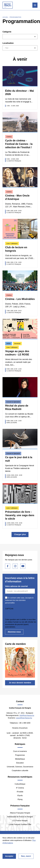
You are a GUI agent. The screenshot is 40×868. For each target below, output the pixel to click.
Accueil (5, 17)
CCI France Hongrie (20, 821)
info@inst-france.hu (27, 715)
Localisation (8, 43)
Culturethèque (20, 784)
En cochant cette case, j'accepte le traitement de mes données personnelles (19, 600)
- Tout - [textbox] (7, 48)
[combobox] (20, 37)
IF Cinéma (20, 788)
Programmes (20, 755)
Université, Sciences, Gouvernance (20, 767)
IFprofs (20, 796)
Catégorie (7, 32)
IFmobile (20, 792)
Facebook (8, 566)
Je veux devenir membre (20, 683)
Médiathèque (20, 759)
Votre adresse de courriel (16, 586)
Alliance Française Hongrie (20, 813)
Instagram (15, 566)
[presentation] (21, 614)
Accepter (9, 856)
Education (20, 763)
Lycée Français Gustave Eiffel (20, 824)
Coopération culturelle (20, 771)
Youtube (23, 566)
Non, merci (26, 856)
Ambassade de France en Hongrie (20, 817)
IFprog (20, 799)
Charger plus (20, 534)
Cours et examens (20, 751)
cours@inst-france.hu (24, 718)
